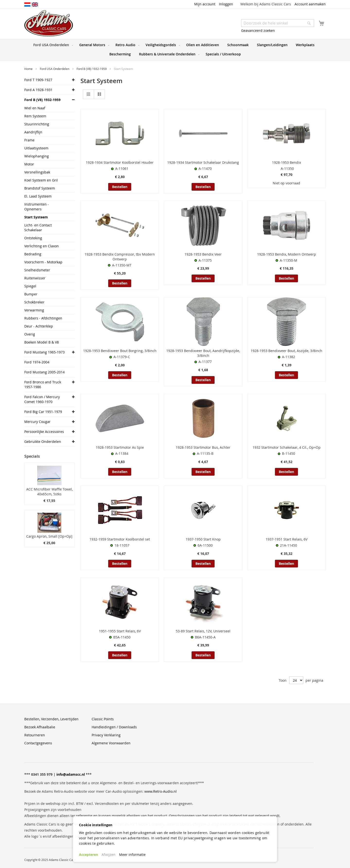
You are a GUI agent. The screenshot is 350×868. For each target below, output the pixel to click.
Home (29, 69)
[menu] (175, 50)
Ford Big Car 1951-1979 (43, 412)
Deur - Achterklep (39, 326)
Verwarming (34, 310)
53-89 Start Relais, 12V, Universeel (203, 631)
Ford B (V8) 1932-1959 (92, 69)
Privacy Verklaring (106, 735)
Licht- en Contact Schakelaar (38, 228)
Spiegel (30, 286)
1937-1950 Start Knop (203, 539)
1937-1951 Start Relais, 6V (287, 539)
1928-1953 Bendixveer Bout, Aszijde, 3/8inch (286, 351)
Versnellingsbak (37, 172)
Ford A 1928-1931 (38, 90)
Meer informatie (132, 855)
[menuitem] (52, 45)
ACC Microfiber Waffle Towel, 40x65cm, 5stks (49, 492)
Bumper (31, 294)
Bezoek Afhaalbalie (40, 727)
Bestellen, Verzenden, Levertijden (51, 719)
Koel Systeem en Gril (41, 180)
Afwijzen (109, 855)
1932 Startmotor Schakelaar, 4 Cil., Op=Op (287, 447)
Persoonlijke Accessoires (44, 432)
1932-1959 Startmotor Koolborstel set (120, 539)
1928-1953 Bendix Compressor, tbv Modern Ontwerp (120, 257)
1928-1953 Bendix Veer (203, 254)
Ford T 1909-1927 (38, 80)
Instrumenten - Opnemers (37, 207)
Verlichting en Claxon (42, 246)
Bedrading (33, 254)
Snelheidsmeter (37, 270)
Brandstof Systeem (40, 188)
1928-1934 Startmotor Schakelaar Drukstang (203, 162)
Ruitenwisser (35, 278)
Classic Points (103, 719)
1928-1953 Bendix (286, 162)
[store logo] (49, 23)
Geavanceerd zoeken (258, 30)
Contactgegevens (38, 743)
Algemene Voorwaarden (111, 743)
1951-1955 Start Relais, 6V (120, 631)
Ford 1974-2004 (37, 362)
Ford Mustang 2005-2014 (44, 372)
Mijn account (205, 4)
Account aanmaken (310, 4)
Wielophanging (37, 156)
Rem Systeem (35, 116)
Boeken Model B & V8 (42, 342)
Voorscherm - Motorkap (43, 262)
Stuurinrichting (37, 124)
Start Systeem (36, 217)
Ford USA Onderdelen (55, 69)
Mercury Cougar (37, 422)
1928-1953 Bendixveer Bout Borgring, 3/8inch (120, 351)
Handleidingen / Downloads (114, 727)
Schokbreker (34, 302)
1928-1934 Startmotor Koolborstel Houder (120, 162)
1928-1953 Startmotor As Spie (120, 447)
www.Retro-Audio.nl (161, 791)
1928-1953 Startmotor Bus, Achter (203, 447)
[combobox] (278, 23)
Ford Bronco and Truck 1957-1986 (43, 384)
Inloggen (226, 4)
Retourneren (35, 735)
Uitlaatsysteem (36, 148)
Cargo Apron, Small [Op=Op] (49, 536)
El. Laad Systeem (38, 196)
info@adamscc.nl (71, 774)
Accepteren (88, 855)
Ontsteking (33, 238)
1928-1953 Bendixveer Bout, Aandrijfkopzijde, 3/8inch (203, 353)
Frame (29, 140)
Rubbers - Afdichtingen (43, 318)
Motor (29, 164)
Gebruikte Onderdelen (43, 442)
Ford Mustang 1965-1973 (44, 352)
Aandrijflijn (33, 132)
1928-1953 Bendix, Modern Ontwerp (287, 254)
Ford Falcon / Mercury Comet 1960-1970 (42, 399)
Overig (30, 334)
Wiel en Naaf (35, 108)
